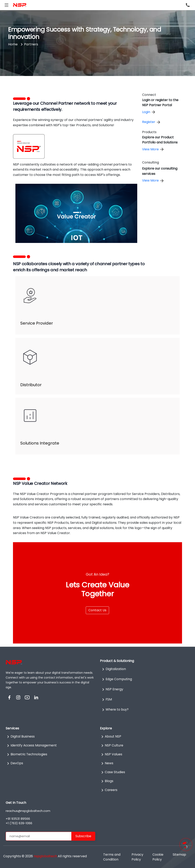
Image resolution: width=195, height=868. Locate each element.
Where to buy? (115, 710)
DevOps (14, 763)
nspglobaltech (45, 856)
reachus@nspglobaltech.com (28, 811)
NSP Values (111, 755)
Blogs (107, 781)
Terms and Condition (112, 857)
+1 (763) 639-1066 (19, 823)
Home (13, 44)
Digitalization (113, 669)
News (107, 763)
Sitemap (179, 855)
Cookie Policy (158, 857)
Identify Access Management (32, 746)
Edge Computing (116, 679)
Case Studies (112, 772)
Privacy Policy (137, 857)
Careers (109, 790)
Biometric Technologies (27, 755)
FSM (106, 700)
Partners (31, 44)
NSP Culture (112, 746)
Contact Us (97, 610)
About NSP (111, 737)
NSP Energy (112, 689)
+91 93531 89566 (18, 819)
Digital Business (20, 737)
